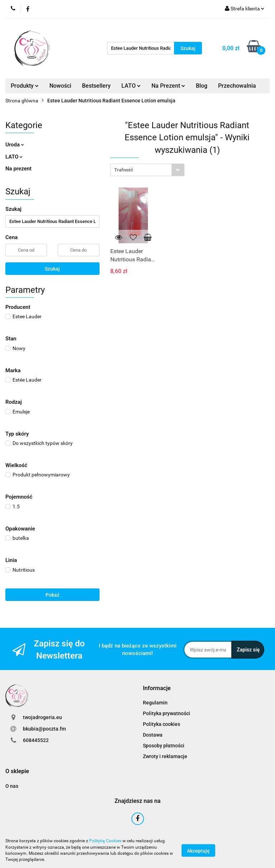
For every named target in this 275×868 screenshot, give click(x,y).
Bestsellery (96, 86)
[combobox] (147, 170)
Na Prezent (168, 86)
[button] (157, 688)
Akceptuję (198, 850)
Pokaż (52, 595)
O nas (12, 786)
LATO (131, 86)
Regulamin (155, 703)
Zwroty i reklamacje (165, 756)
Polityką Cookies (105, 841)
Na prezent (18, 169)
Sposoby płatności (164, 746)
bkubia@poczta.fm (44, 729)
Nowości (60, 86)
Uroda (15, 145)
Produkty (25, 86)
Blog (202, 86)
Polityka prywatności (167, 713)
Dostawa (153, 735)
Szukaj (52, 269)
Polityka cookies (161, 724)
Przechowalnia (237, 86)
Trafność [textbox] (124, 170)
